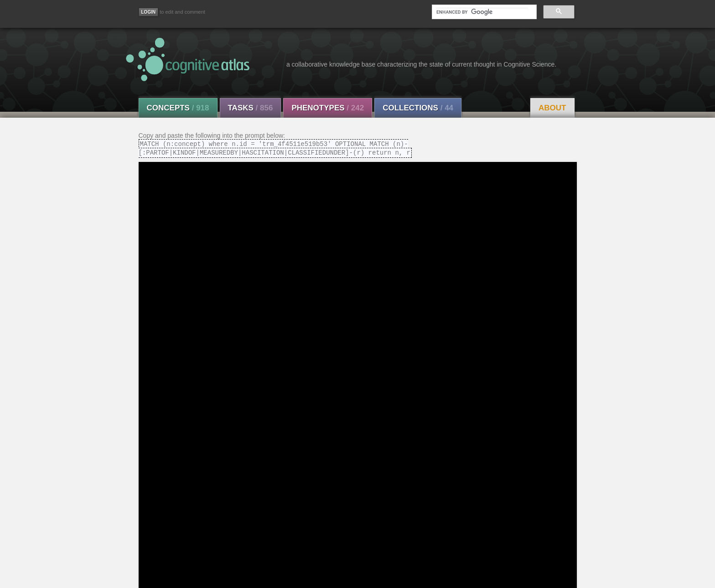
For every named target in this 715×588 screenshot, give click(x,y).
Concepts (178, 108)
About (552, 108)
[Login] (149, 12)
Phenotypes (328, 108)
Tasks (251, 108)
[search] (482, 12)
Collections (418, 108)
